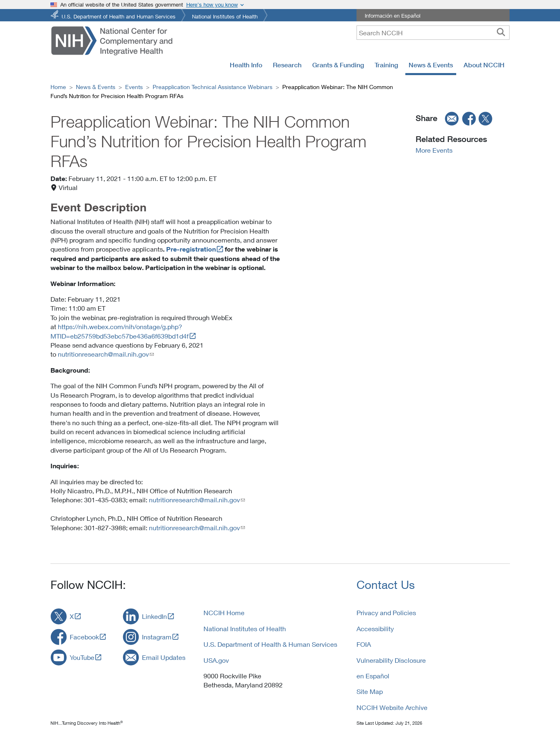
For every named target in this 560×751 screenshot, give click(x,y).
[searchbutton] (501, 32)
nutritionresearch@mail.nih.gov (103, 354)
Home (58, 87)
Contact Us (386, 585)
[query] (433, 33)
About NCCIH (484, 65)
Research (287, 65)
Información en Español (393, 16)
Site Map (370, 691)
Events (134, 87)
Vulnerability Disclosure (391, 660)
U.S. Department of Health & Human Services (270, 644)
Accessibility (375, 629)
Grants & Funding (338, 65)
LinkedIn (154, 616)
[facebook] (469, 118)
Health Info (246, 65)
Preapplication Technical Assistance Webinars (213, 87)
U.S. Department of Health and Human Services (119, 16)
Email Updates (164, 657)
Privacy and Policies (386, 612)
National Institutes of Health (225, 16)
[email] (449, 118)
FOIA (364, 644)
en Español (373, 676)
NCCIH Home (224, 612)
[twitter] (486, 118)
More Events (434, 150)
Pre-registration (191, 249)
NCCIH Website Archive (392, 707)
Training (386, 65)
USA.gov (216, 660)
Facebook (84, 637)
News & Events (431, 65)
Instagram (157, 637)
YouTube (82, 657)
